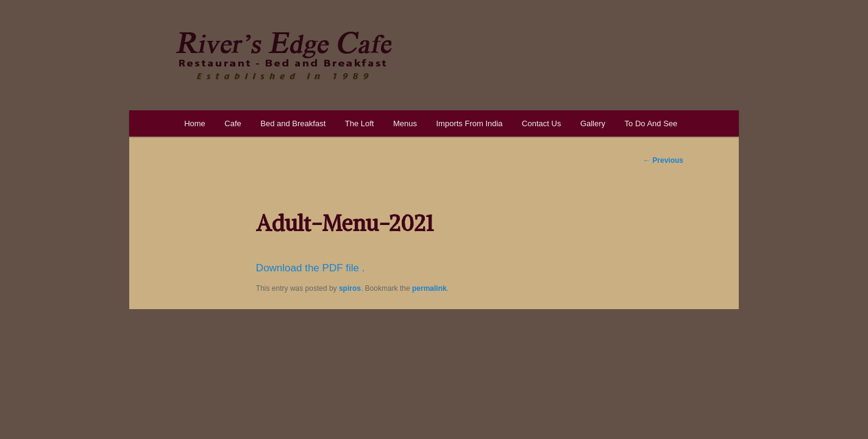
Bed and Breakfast (293, 123)
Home (195, 123)
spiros (350, 288)
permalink (429, 288)
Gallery (593, 123)
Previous (663, 160)
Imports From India (469, 123)
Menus (405, 123)
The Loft (360, 123)
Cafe (233, 123)
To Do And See (651, 123)
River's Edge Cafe (283, 55)
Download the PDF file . (311, 268)
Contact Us (541, 123)
